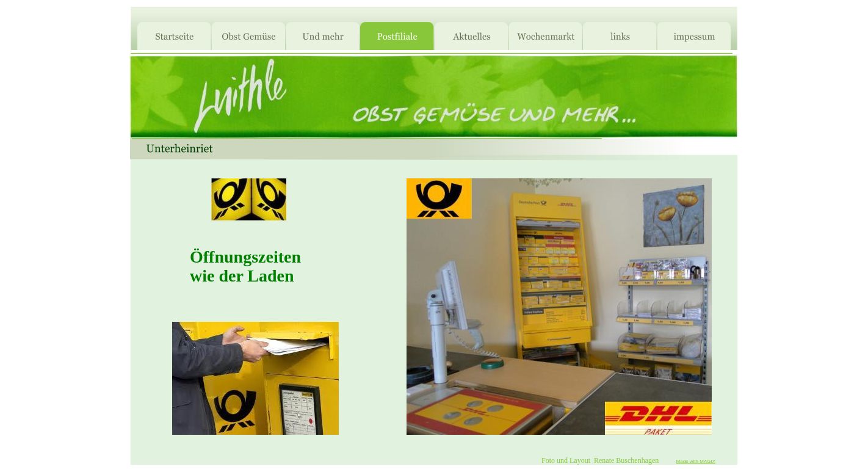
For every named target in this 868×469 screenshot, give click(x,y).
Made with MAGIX (696, 461)
